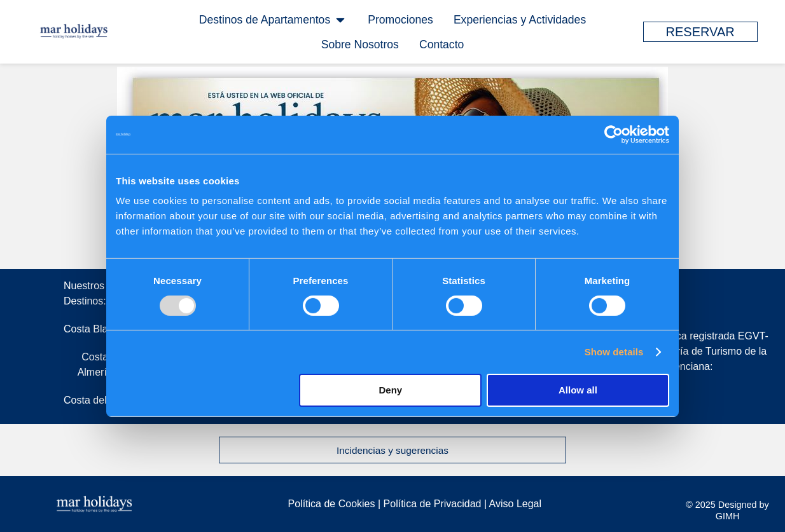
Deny (391, 390)
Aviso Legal (515, 504)
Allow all (578, 390)
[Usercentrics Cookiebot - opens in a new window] (614, 134)
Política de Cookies (332, 504)
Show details (614, 352)
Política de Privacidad (434, 504)
